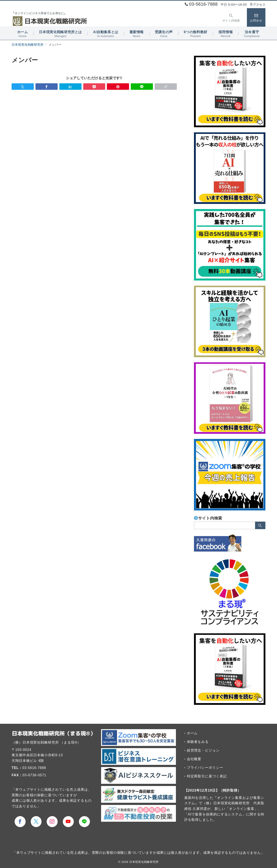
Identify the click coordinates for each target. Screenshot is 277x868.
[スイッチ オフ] (231, 17)
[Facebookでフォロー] (20, 822)
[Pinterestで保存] (118, 87)
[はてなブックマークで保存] (70, 87)
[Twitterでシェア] (23, 87)
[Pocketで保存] (94, 87)
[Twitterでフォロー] (36, 822)
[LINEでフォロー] (84, 822)
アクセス (258, 5)
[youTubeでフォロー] (68, 822)
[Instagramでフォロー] (52, 822)
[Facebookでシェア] (47, 87)
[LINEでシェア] (142, 87)
